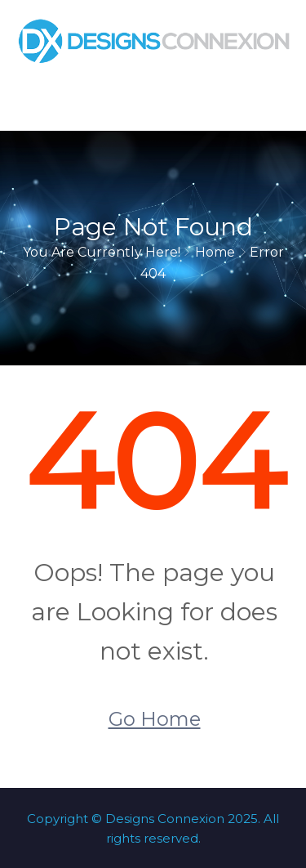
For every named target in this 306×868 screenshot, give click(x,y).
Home (215, 252)
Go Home (155, 719)
